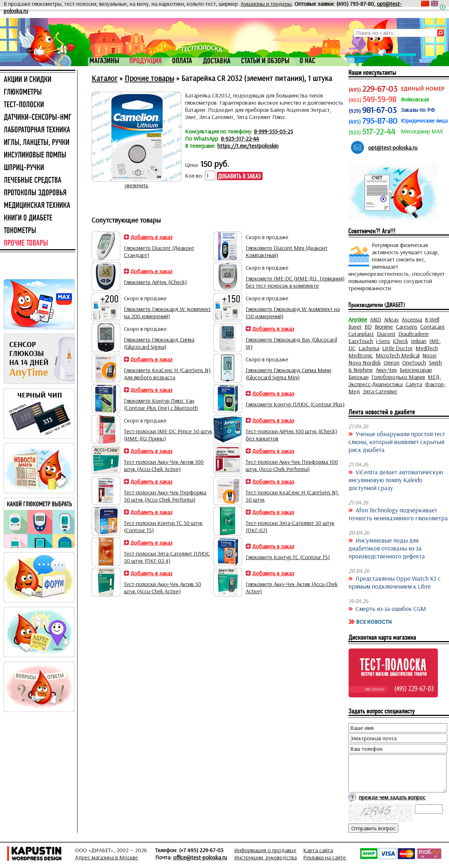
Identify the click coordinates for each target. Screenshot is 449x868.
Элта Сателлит (380, 391)
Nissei (429, 355)
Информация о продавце (265, 850)
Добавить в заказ (151, 237)
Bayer (355, 326)
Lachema (369, 348)
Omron (392, 362)
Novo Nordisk (365, 362)
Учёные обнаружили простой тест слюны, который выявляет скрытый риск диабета (397, 442)
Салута (414, 384)
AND (376, 319)
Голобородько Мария (398, 377)
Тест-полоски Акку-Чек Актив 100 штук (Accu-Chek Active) (164, 465)
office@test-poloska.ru (200, 857)
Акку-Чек (386, 370)
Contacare (432, 326)
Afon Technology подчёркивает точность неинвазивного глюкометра (398, 514)
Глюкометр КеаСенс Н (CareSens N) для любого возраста (167, 374)
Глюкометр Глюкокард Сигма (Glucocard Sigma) (159, 343)
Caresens (407, 326)
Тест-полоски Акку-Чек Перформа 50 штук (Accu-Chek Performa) (165, 496)
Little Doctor (397, 348)
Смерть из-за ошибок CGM (391, 608)
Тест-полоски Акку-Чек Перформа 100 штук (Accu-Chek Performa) (292, 465)
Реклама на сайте (325, 857)
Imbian (419, 341)
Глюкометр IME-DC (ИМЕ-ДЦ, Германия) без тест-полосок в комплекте (295, 282)
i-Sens (383, 341)
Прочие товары (149, 78)
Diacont (386, 334)
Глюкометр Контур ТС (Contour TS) (288, 557)
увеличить (136, 185)
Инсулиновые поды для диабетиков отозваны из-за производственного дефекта (387, 548)
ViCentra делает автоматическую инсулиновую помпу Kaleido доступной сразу (396, 480)
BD (368, 326)
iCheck (401, 341)
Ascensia (412, 319)
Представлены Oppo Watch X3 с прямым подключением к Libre (395, 582)
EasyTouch (361, 341)
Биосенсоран (416, 370)
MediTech (427, 348)
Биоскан (358, 377)
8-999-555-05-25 (274, 131)
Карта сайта (318, 850)
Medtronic (361, 355)
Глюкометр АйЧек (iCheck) (155, 282)
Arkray (391, 319)
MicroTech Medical (398, 355)
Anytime (358, 319)
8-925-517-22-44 (240, 138)
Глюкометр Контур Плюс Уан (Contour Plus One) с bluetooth (161, 404)
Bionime (384, 326)
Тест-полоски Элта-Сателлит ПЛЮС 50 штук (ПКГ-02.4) (167, 557)
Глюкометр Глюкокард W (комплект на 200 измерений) (167, 312)
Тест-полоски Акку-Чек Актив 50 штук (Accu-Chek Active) (163, 588)
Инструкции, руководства (265, 857)
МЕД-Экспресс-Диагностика (395, 380)
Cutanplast (361, 334)
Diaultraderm (413, 334)
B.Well (432, 319)
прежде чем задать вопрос (392, 797)
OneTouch (414, 362)
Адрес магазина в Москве (107, 857)
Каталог (105, 78)
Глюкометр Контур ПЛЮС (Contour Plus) (295, 404)
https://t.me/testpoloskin (248, 146)
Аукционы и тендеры (266, 4)
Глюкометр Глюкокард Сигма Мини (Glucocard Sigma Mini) (288, 374)
